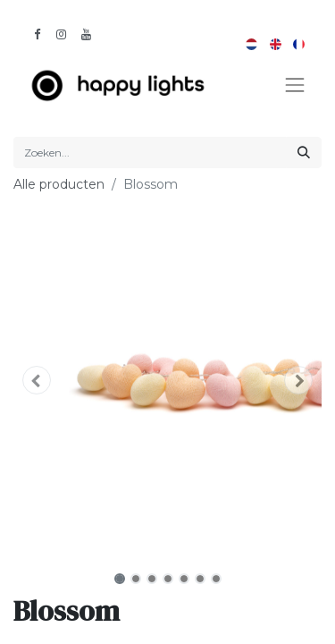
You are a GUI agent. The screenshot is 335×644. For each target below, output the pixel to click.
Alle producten (59, 184)
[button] (37, 380)
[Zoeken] (304, 153)
